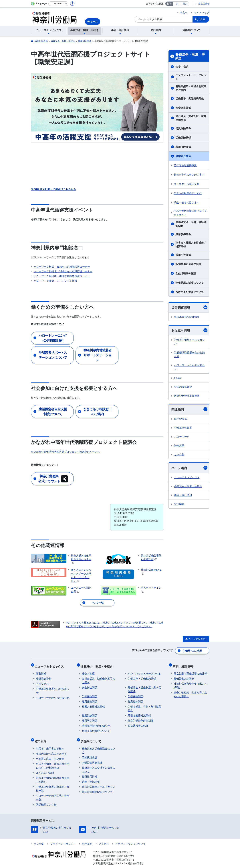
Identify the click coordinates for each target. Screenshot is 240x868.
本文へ (184, 13)
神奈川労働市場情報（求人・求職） (190, 682)
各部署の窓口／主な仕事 (50, 753)
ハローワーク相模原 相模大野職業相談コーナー (62, 276)
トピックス (42, 681)
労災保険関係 (183, 128)
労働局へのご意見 (193, 650)
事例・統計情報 (183, 496)
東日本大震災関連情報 (187, 317)
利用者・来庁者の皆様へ (50, 743)
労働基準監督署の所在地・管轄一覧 (53, 783)
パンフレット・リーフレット (191, 77)
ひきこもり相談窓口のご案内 (98, 412)
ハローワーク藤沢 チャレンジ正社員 (55, 281)
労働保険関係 (183, 138)
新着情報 (41, 670)
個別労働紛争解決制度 (188, 264)
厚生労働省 (204, 4)
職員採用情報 (90, 771)
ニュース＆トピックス (187, 478)
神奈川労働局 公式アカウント (53, 479)
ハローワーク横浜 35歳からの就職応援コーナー (62, 267)
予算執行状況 (90, 752)
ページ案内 (189, 469)
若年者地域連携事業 (185, 165)
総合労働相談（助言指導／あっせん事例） (190, 691)
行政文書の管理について (190, 292)
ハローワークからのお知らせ (189, 368)
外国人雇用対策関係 (93, 703)
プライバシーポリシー (63, 838)
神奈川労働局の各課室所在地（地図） (53, 774)
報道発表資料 (44, 675)
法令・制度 (88, 670)
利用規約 (87, 838)
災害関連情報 (189, 307)
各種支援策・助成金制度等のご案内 (191, 88)
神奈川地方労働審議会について (98, 745)
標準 (169, 4)
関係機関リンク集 (46, 799)
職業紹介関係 (183, 156)
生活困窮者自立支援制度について (53, 412)
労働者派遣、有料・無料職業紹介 (191, 224)
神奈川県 (179, 446)
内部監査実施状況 (92, 757)
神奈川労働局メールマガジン (189, 342)
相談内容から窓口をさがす (51, 748)
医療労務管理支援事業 (187, 396)
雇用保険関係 (183, 147)
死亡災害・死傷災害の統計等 (190, 670)
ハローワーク (182, 437)
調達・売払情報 (91, 776)
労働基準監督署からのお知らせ (189, 355)
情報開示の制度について (190, 283)
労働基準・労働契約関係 (190, 99)
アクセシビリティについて (130, 838)
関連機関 (189, 410)
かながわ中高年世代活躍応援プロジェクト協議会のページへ (65, 452)
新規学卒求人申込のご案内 (189, 175)
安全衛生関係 (183, 108)
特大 (185, 4)
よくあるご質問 (45, 767)
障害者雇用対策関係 (139, 712)
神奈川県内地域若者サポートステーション (98, 355)
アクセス (104, 838)
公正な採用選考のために (188, 193)
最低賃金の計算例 (184, 675)
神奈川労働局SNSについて (97, 786)
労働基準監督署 (183, 428)
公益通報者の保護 (186, 273)
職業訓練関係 (183, 234)
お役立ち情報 (189, 331)
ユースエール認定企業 (187, 184)
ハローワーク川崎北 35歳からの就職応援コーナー (63, 271)
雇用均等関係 (183, 255)
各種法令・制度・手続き (190, 56)
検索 (203, 19)
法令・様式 (182, 67)
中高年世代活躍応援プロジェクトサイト (190, 213)
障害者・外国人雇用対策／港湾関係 (191, 245)
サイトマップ (202, 13)
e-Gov (178, 378)
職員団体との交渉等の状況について (98, 764)
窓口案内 (179, 505)
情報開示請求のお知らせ (96, 723)
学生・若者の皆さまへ (187, 203)
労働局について (92, 737)
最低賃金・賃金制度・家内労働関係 (191, 118)
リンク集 (179, 455)
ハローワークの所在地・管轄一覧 (53, 792)
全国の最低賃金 (183, 387)
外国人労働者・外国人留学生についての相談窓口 (53, 760)
